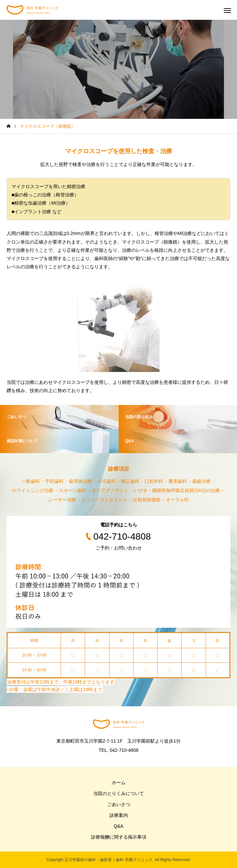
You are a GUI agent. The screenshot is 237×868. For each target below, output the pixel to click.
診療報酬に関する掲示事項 (119, 837)
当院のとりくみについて (119, 793)
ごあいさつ (119, 804)
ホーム (119, 783)
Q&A (119, 826)
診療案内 (119, 815)
